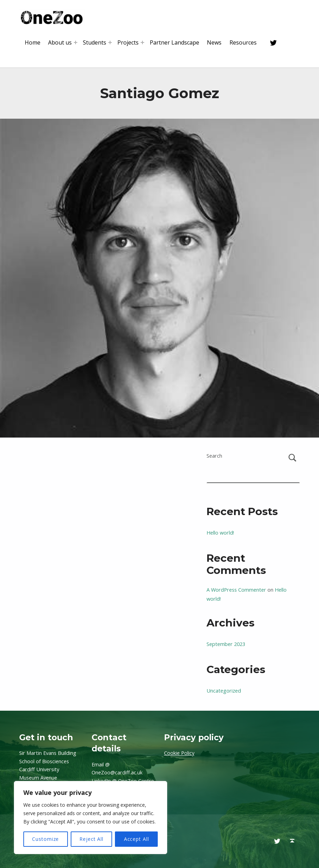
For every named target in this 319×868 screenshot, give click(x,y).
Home (33, 42)
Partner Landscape (174, 42)
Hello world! (220, 533)
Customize (45, 839)
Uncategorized (224, 691)
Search (214, 456)
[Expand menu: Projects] (142, 42)
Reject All (91, 839)
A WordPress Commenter (236, 590)
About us (60, 42)
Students (95, 42)
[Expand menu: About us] (76, 42)
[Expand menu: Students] (110, 42)
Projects (128, 42)
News (214, 42)
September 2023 (226, 644)
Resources (243, 42)
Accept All (137, 839)
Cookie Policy (179, 753)
